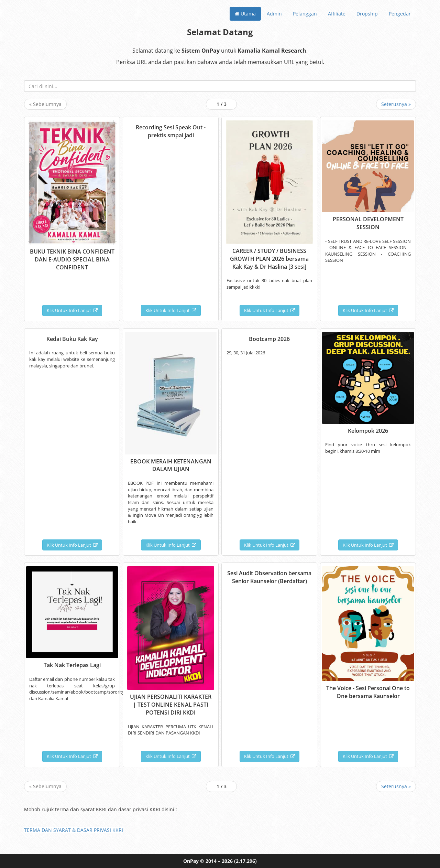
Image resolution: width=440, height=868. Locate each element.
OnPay (191, 861)
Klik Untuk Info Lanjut (72, 310)
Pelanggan (305, 14)
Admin (274, 14)
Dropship (367, 14)
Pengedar (400, 14)
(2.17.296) (245, 861)
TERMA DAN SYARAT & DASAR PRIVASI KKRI (74, 830)
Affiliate (337, 14)
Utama (245, 14)
